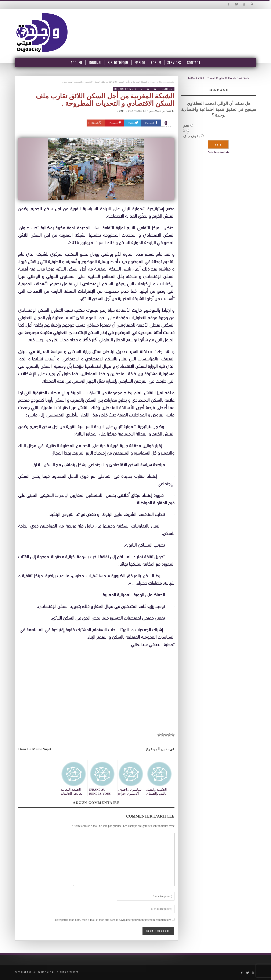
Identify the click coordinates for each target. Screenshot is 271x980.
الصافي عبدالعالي (160, 111)
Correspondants (167, 82)
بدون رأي (191, 136)
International (149, 89)
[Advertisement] (96, 698)
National (167, 89)
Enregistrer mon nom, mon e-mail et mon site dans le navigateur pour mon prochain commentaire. (113, 920)
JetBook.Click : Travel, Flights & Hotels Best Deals (219, 78)
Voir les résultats (219, 152)
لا (184, 130)
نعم (186, 125)
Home (153, 82)
